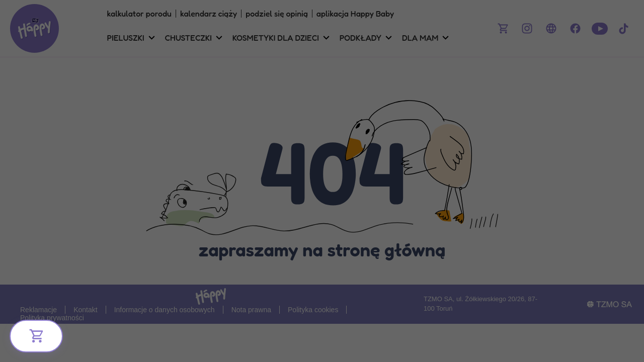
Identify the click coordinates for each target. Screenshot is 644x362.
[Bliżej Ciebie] (36, 336)
